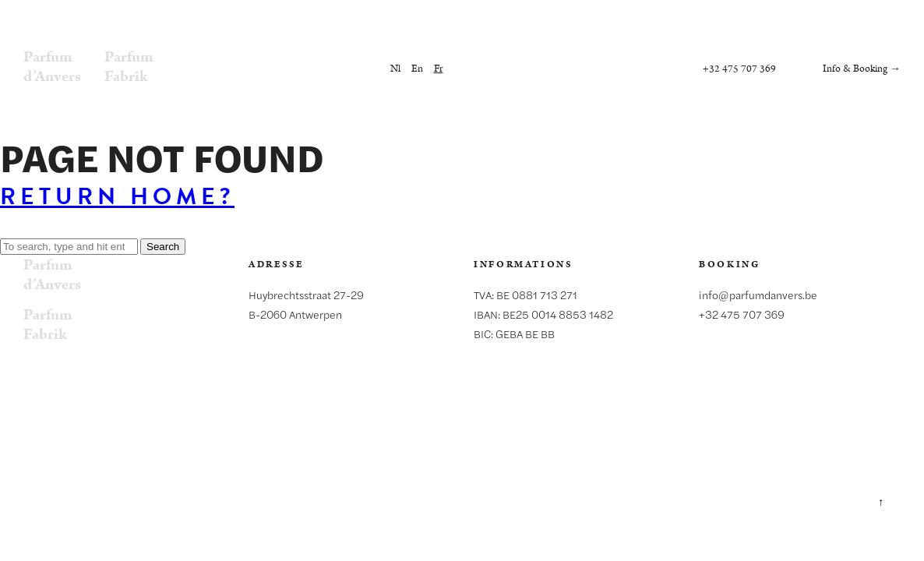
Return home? (117, 196)
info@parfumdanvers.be (758, 295)
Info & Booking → (862, 69)
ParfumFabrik (129, 67)
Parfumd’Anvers (52, 67)
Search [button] (163, 247)
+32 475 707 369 (739, 69)
